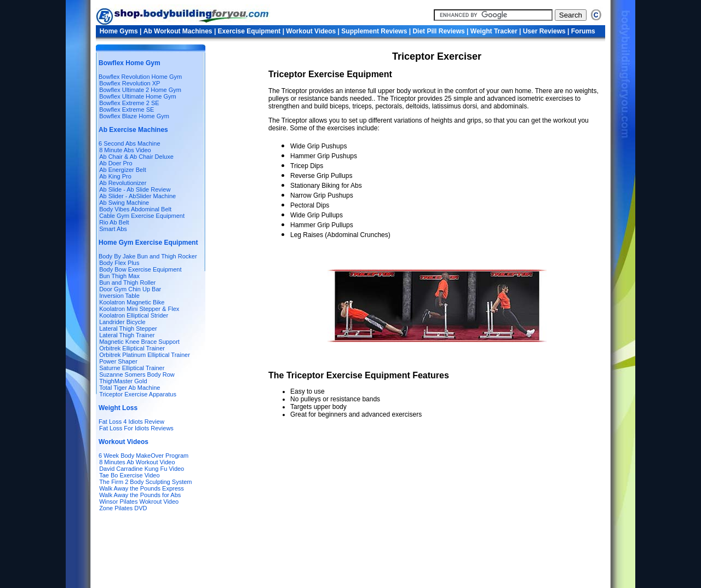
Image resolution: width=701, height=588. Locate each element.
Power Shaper (118, 361)
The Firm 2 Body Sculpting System (145, 482)
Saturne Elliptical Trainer (132, 368)
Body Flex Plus (119, 263)
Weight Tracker (495, 31)
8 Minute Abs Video (125, 150)
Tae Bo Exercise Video (129, 475)
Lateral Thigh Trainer (127, 335)
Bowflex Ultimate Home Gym (138, 96)
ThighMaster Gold (123, 381)
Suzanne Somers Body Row (137, 374)
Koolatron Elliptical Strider (134, 315)
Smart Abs (113, 229)
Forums (583, 31)
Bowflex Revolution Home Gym (140, 77)
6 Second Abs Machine (130, 143)
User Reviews (544, 31)
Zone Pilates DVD (123, 508)
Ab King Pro (115, 176)
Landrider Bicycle (122, 322)
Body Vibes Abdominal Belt (135, 209)
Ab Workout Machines (178, 31)
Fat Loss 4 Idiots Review (131, 422)
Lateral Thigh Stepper (128, 328)
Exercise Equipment (250, 31)
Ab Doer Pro (116, 163)
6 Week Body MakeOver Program (143, 456)
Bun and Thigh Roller (127, 283)
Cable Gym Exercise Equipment (142, 216)
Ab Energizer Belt (123, 170)
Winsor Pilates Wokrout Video (139, 501)
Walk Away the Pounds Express (142, 488)
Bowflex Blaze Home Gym (134, 116)
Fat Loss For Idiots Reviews (136, 428)
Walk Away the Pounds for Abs (140, 495)
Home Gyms (120, 31)
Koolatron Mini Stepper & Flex (139, 309)
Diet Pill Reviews (439, 31)
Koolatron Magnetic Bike (132, 302)
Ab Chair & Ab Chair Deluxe (136, 157)
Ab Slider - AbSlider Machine (137, 196)
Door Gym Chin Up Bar (130, 289)
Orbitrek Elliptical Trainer (132, 348)
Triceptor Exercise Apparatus (138, 394)
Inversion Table (119, 296)
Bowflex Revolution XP (130, 83)
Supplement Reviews (375, 31)
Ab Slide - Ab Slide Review (135, 189)
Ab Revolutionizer (123, 183)
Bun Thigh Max (119, 276)
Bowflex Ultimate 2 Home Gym (140, 90)
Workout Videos (312, 31)
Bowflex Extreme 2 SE (129, 103)
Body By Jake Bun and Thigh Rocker (148, 256)
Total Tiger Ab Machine (130, 388)
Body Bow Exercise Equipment (140, 269)
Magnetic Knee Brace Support (139, 342)
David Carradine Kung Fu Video (142, 469)
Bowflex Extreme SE (127, 109)
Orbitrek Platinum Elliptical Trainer (145, 355)
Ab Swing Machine (124, 203)
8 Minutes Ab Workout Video (137, 462)
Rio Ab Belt (114, 222)
